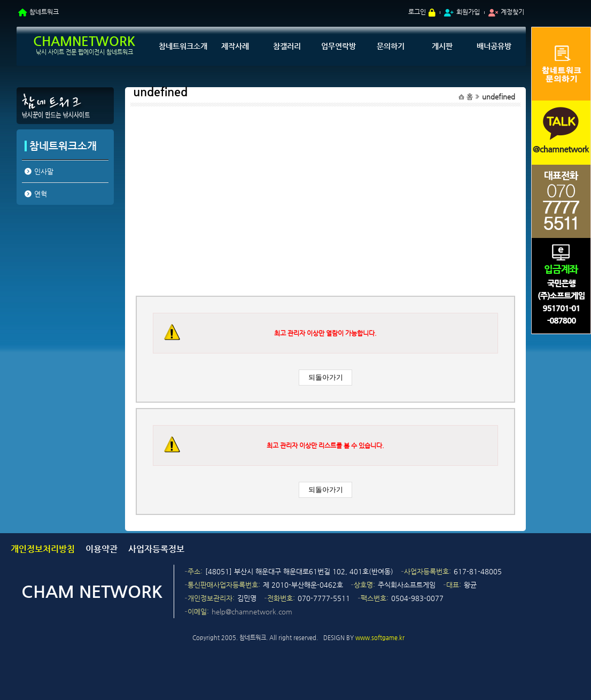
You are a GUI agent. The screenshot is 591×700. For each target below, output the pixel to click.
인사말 (44, 171)
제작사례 (235, 46)
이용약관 (102, 549)
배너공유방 (494, 46)
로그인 (417, 12)
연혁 (41, 194)
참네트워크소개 (183, 46)
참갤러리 (287, 46)
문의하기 (391, 46)
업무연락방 (339, 46)
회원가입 (468, 12)
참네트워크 (44, 12)
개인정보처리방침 (43, 549)
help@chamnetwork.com (252, 611)
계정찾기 (512, 12)
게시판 (442, 46)
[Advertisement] (65, 290)
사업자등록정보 (156, 549)
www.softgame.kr (380, 638)
